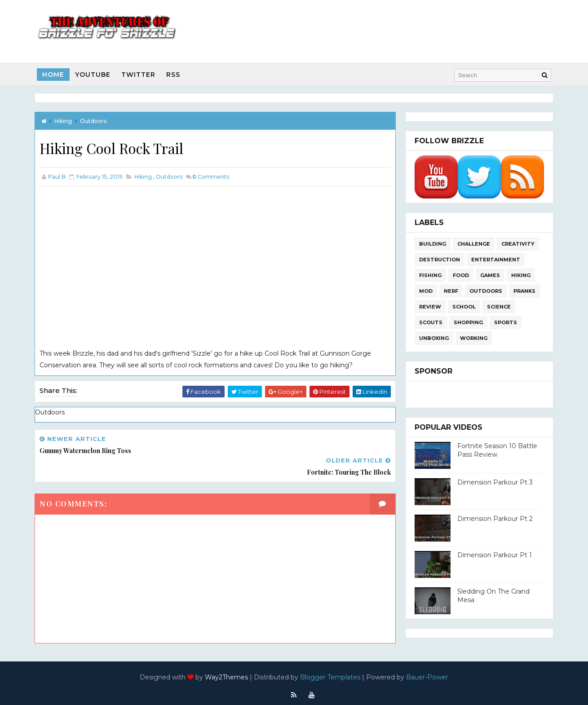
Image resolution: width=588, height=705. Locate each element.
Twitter (140, 74)
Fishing (429, 275)
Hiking (64, 120)
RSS (175, 74)
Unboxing (433, 338)
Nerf (450, 291)
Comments (212, 176)
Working (473, 338)
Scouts (430, 322)
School (463, 306)
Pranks (524, 291)
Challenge (473, 243)
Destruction (439, 259)
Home (55, 74)
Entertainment (495, 259)
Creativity (517, 243)
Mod (425, 291)
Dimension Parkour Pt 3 (494, 482)
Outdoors (95, 120)
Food (460, 275)
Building (432, 243)
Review (429, 306)
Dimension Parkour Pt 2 (494, 518)
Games (489, 275)
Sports (505, 322)
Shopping (467, 322)
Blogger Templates (331, 671)
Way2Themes (227, 671)
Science (498, 306)
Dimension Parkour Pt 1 (494, 555)
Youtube (94, 74)
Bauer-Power (427, 671)
